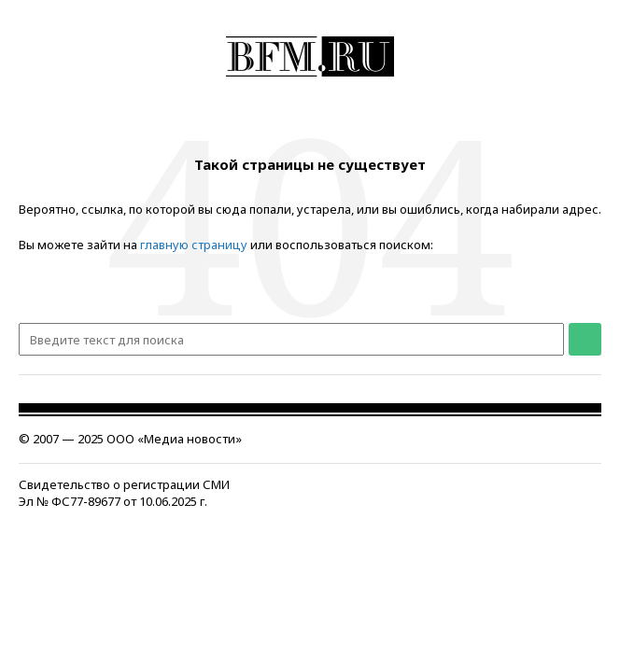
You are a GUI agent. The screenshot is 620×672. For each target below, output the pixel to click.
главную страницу (194, 245)
